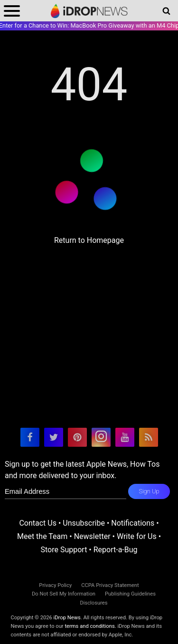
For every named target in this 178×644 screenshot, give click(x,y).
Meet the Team (42, 536)
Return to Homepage (89, 240)
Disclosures (94, 603)
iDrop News (67, 618)
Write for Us (137, 536)
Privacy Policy (55, 585)
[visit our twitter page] (54, 437)
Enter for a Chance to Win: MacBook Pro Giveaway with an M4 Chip (89, 25)
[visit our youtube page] (125, 437)
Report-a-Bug (116, 550)
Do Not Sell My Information (64, 594)
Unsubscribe (84, 523)
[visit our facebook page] (30, 437)
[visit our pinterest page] (77, 437)
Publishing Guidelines (130, 594)
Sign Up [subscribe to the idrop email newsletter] (149, 491)
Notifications (133, 523)
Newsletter (92, 536)
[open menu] (12, 11)
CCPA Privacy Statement (110, 585)
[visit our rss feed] (149, 437)
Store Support (64, 550)
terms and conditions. (90, 626)
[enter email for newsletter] (66, 491)
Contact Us (38, 523)
